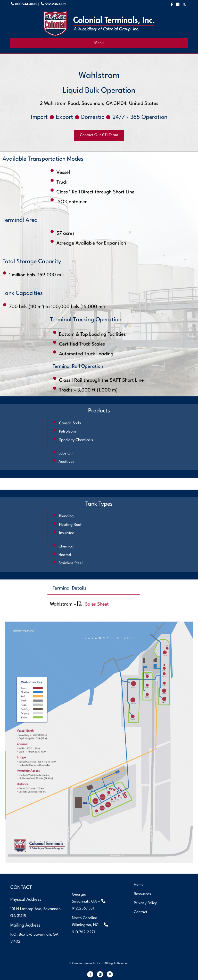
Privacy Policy (145, 903)
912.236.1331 (55, 4)
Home (139, 885)
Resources (142, 894)
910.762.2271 (83, 932)
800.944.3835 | (30, 4)
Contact (141, 912)
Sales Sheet (98, 604)
